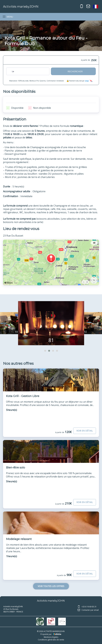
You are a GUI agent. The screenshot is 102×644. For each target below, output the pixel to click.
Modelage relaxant (19, 539)
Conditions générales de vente (51, 640)
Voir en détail (85, 431)
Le (13, 71)
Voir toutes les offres (51, 586)
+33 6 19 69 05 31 (87, 607)
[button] (45, 351)
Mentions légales (51, 637)
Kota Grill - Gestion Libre (23, 396)
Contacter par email (88, 610)
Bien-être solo (16, 468)
